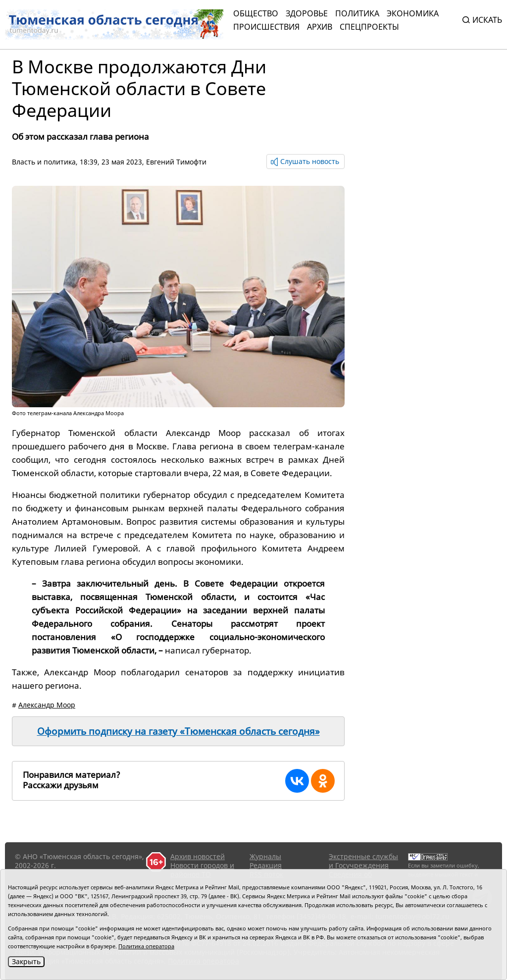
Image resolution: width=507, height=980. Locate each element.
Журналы (265, 856)
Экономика (413, 13)
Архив (320, 27)
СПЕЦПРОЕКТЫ (369, 27)
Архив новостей (198, 856)
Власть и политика (44, 162)
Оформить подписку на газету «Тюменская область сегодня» (178, 731)
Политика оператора (146, 946)
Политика (357, 13)
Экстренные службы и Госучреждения (363, 861)
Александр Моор (47, 705)
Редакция (266, 865)
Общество (256, 13)
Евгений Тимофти (176, 162)
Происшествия (266, 27)
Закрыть (26, 961)
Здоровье (307, 13)
